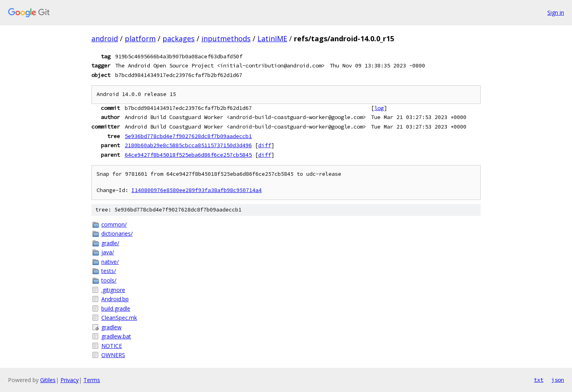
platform (140, 38)
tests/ (109, 271)
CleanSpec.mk (119, 318)
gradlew (111, 327)
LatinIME (272, 38)
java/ (108, 252)
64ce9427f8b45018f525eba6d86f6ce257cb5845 (188, 155)
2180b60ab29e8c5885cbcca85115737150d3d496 (188, 145)
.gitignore (113, 290)
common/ (114, 224)
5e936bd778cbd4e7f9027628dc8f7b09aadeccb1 (188, 136)
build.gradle (116, 308)
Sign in (556, 12)
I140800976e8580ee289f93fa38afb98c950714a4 (197, 190)
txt (539, 380)
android (105, 38)
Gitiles (48, 380)
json (558, 380)
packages (179, 38)
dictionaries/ (117, 233)
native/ (110, 262)
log (379, 108)
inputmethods (226, 38)
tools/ (109, 280)
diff (265, 145)
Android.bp (115, 299)
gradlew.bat (116, 336)
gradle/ (110, 243)
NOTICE (112, 346)
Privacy (70, 380)
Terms (92, 380)
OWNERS (113, 355)
